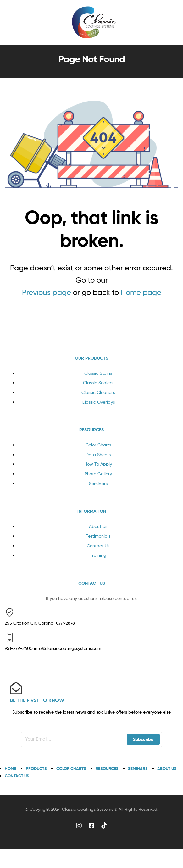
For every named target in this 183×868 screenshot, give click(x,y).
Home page (141, 292)
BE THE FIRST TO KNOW (37, 700)
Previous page (47, 292)
